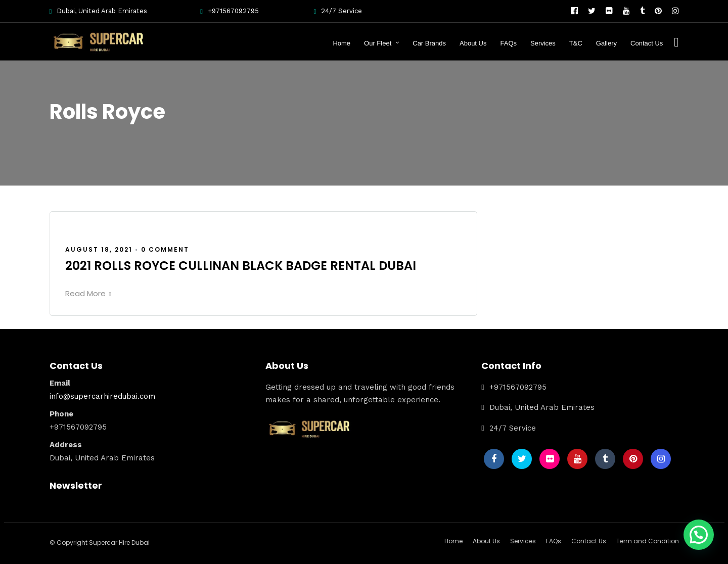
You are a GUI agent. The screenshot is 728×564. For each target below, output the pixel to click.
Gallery (606, 43)
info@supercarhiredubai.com (102, 396)
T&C (576, 43)
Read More (88, 293)
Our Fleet (378, 43)
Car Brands (429, 43)
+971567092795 (230, 11)
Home (342, 43)
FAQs (508, 43)
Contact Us (647, 43)
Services (543, 43)
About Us (473, 43)
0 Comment (165, 249)
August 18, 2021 (99, 249)
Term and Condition (648, 541)
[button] (699, 535)
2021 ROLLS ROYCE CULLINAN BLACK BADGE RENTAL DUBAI (241, 266)
